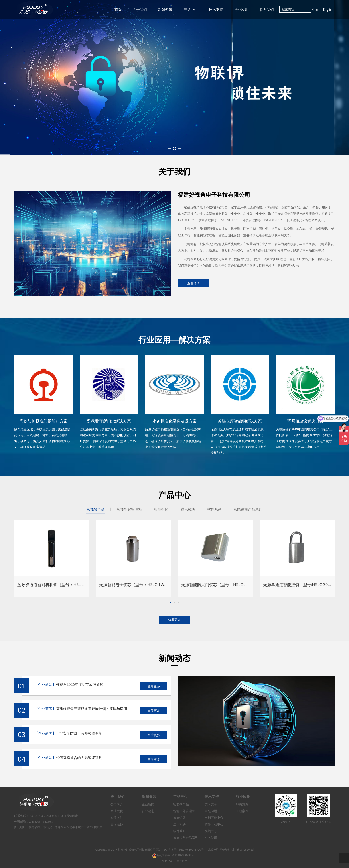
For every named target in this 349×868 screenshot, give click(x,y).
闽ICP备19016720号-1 (193, 850)
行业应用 (241, 10)
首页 (118, 10)
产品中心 (191, 10)
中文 (315, 9)
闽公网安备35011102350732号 (173, 855)
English (328, 9)
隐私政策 (167, 861)
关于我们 (140, 10)
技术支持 (216, 10)
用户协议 (182, 861)
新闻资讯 (165, 10)
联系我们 (267, 10)
